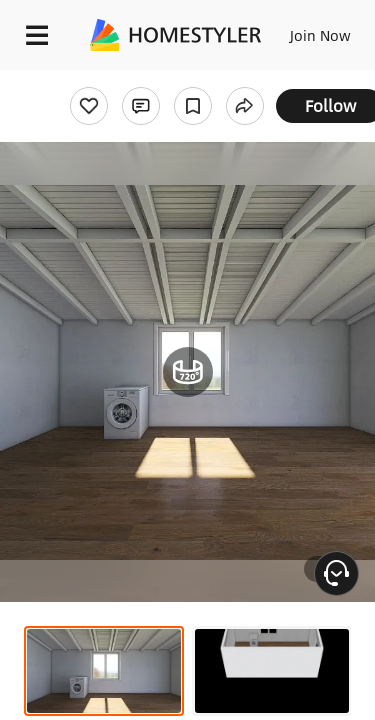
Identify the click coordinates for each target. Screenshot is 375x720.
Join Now (320, 35)
